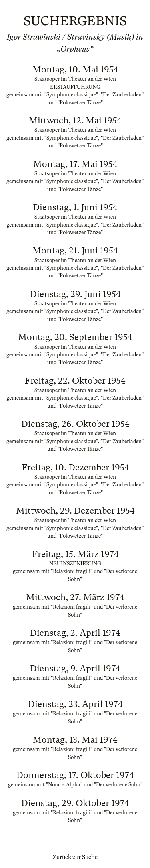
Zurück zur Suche (75, 857)
